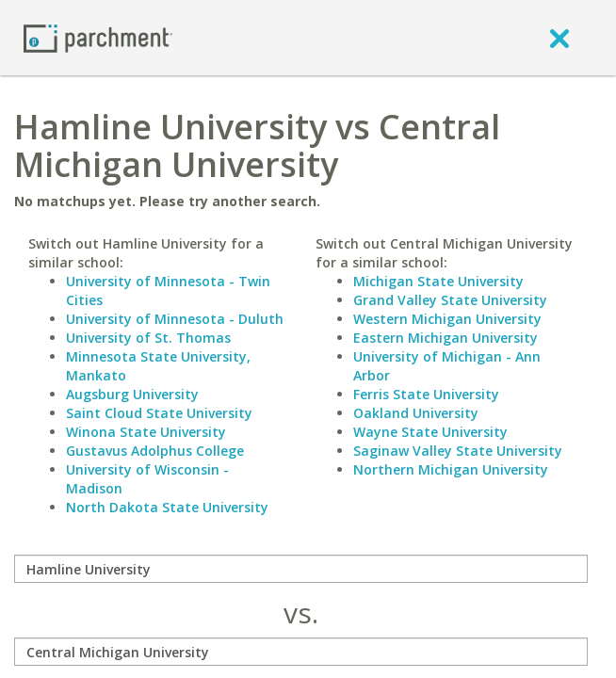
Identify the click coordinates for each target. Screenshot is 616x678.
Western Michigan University (447, 319)
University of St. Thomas (148, 338)
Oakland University (416, 413)
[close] (559, 38)
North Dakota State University (167, 507)
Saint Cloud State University (159, 413)
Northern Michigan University (451, 469)
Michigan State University (438, 281)
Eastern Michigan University (446, 338)
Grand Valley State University (450, 300)
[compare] (301, 569)
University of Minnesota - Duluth (175, 319)
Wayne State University (430, 432)
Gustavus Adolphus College (155, 451)
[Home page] (98, 37)
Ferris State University (426, 394)
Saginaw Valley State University (458, 451)
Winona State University (146, 432)
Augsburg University (132, 394)
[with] (301, 652)
